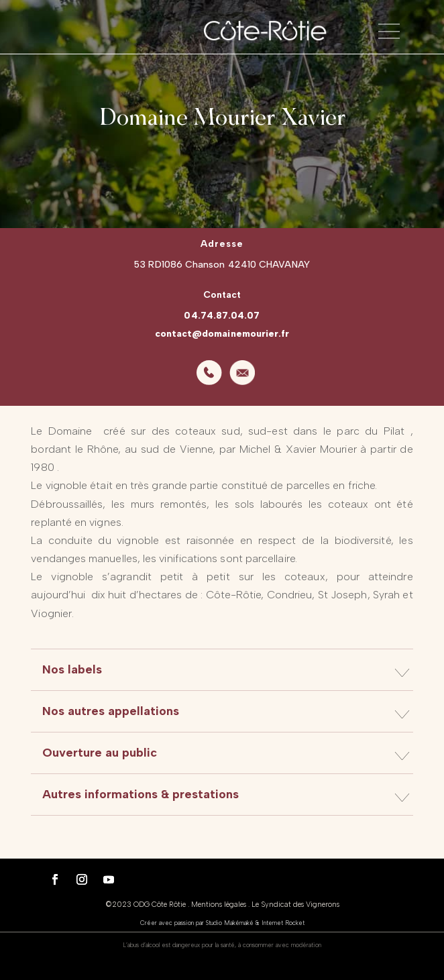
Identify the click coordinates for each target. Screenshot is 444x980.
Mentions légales (219, 905)
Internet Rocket (283, 923)
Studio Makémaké (230, 923)
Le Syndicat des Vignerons (295, 905)
